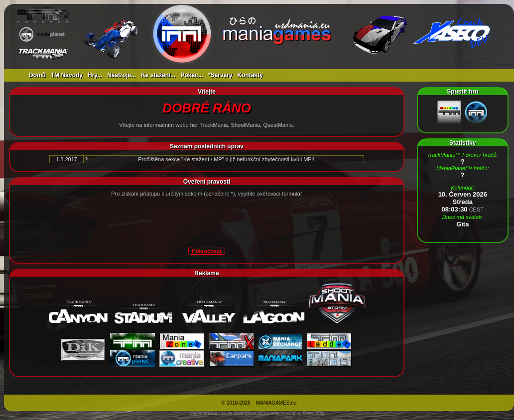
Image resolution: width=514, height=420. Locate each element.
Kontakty (250, 75)
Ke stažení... (158, 75)
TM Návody (67, 75)
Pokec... (192, 75)
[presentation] (183, 221)
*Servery (220, 75)
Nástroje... (122, 75)
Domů (37, 75)
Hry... (95, 75)
